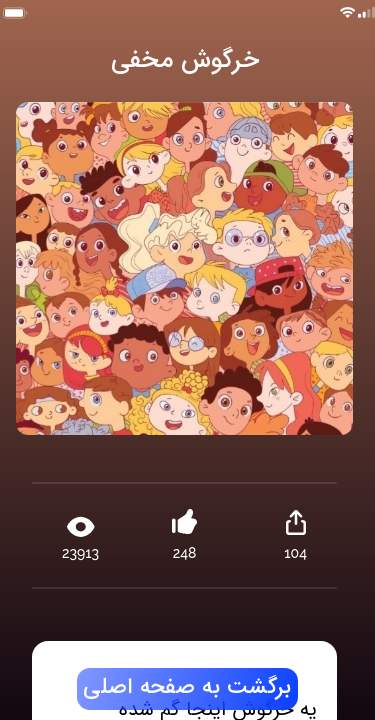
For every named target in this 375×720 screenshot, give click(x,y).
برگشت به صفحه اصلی (187, 688)
